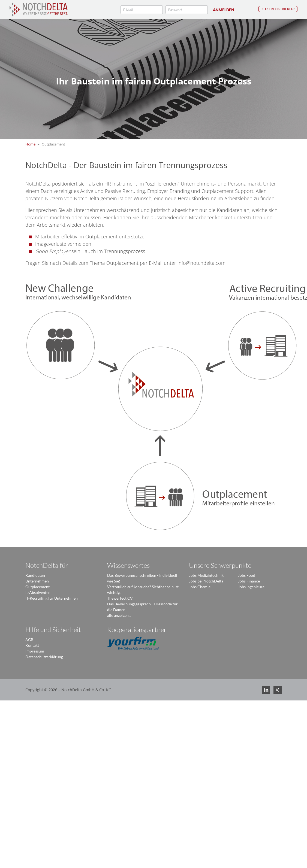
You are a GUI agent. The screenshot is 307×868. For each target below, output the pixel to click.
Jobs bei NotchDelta (206, 581)
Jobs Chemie (200, 587)
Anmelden (224, 10)
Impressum (35, 651)
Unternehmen (37, 581)
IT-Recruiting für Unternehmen (52, 598)
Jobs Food (247, 575)
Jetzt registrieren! (278, 9)
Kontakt (32, 645)
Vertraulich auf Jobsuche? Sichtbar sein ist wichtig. (143, 590)
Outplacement (37, 587)
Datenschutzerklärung (44, 657)
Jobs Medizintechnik (206, 575)
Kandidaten (35, 575)
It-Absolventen (38, 592)
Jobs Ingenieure (251, 587)
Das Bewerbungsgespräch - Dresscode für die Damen (142, 607)
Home (30, 144)
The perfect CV (120, 598)
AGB (29, 640)
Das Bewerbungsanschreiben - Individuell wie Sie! (142, 578)
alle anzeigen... (119, 615)
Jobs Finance (249, 581)
